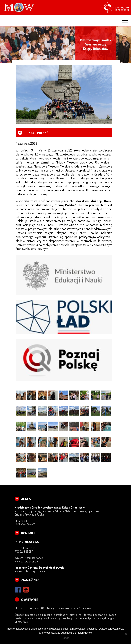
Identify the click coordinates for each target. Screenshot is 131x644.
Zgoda (65, 638)
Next (127, 45)
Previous (3, 45)
